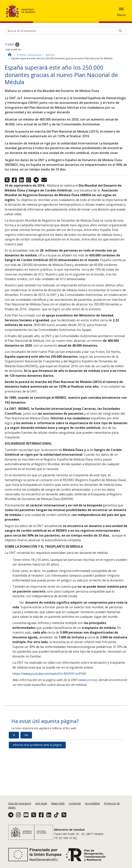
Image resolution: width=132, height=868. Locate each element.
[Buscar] (120, 48)
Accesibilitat (92, 803)
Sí (14, 752)
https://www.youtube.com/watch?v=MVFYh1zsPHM (49, 691)
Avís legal (41, 803)
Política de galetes (65, 17)
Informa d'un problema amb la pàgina (37, 762)
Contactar (75, 803)
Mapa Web (58, 803)
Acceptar (86, 17)
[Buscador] (66, 48)
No (26, 752)
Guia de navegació (20, 803)
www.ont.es (87, 697)
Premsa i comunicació (29, 72)
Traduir (12, 61)
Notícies (50, 72)
